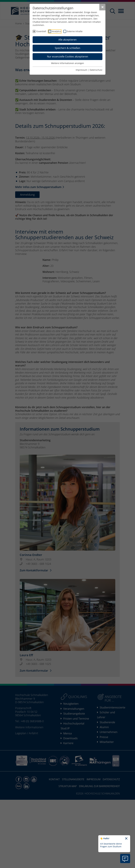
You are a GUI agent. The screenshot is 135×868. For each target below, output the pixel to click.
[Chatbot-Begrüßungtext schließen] (126, 839)
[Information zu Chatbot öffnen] (125, 859)
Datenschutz (96, 70)
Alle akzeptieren (67, 40)
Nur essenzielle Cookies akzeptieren (68, 57)
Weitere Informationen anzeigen (68, 63)
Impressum (81, 70)
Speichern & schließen (67, 48)
